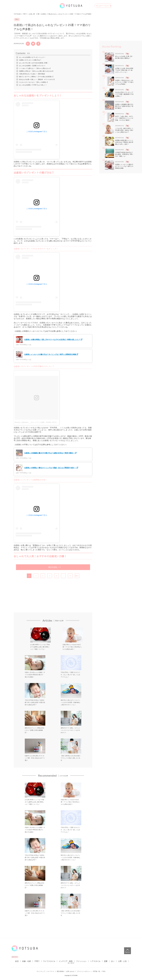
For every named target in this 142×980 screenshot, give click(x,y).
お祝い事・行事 (34, 14)
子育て (25, 14)
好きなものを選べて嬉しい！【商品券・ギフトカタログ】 (37, 79)
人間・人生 (122, 961)
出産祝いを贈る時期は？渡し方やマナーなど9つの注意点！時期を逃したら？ (48, 340)
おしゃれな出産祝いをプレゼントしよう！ (32, 57)
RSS (104, 971)
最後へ (77, 576)
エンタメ (71, 963)
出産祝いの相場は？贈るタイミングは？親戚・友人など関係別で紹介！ (46, 468)
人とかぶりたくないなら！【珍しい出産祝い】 (34, 82)
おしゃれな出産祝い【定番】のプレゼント (32, 66)
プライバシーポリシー (84, 971)
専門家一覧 (97, 971)
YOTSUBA (17, 14)
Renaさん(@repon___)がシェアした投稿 (30, 422)
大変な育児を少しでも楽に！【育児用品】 (32, 74)
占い (113, 961)
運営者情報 (60, 971)
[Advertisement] (29, 600)
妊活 (17, 961)
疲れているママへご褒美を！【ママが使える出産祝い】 (37, 77)
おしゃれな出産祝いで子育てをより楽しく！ (33, 85)
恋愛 (106, 961)
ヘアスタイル (95, 961)
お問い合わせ (70, 971)
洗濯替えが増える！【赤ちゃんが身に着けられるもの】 (37, 71)
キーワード (51, 971)
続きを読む (53, 567)
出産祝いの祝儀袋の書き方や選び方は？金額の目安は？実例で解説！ (45, 453)
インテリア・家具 (66, 961)
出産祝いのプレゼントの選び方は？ (30, 60)
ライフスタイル (49, 961)
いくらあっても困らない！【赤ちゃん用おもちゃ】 (35, 68)
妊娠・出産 (27, 961)
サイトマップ (41, 971)
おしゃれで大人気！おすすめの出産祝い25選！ (34, 63)
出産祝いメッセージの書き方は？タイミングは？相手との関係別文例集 (46, 354)
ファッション (81, 961)
